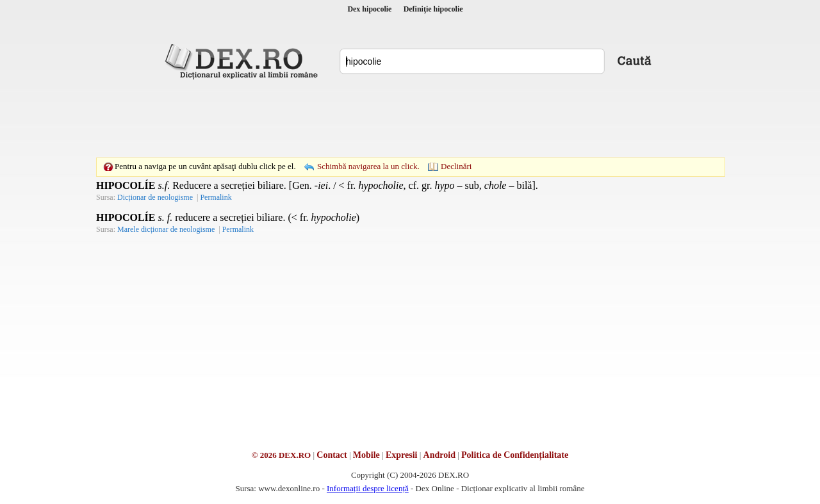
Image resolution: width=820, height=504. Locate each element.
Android (439, 455)
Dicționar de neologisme (155, 197)
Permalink (216, 197)
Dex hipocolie (369, 9)
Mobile (366, 455)
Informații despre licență (368, 488)
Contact (332, 455)
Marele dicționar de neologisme (166, 229)
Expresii (402, 455)
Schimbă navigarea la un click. (368, 166)
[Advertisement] (410, 118)
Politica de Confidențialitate (515, 455)
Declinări (456, 166)
